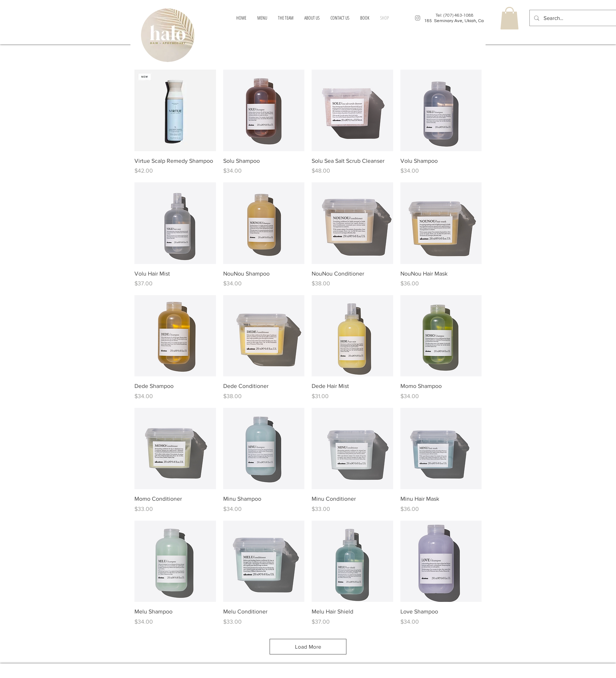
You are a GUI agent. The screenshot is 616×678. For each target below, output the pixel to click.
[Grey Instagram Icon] (418, 18)
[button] (509, 18)
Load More (308, 647)
